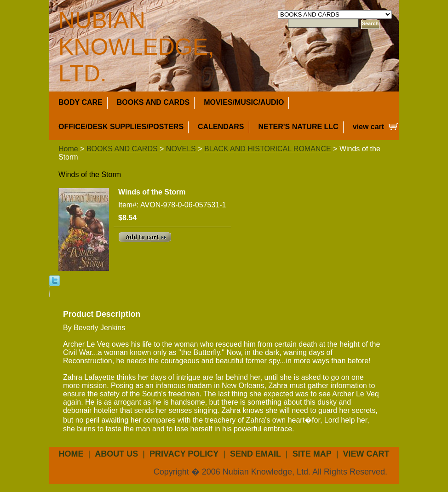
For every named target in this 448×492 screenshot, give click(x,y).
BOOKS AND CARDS (153, 102)
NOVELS (181, 149)
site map (312, 454)
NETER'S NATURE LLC (299, 127)
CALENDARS (221, 127)
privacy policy (184, 454)
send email (256, 454)
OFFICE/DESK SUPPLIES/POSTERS (121, 127)
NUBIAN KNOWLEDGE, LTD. (136, 47)
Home (68, 149)
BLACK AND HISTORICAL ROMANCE (268, 149)
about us (116, 454)
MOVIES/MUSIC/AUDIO (244, 102)
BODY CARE (80, 102)
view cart (368, 127)
